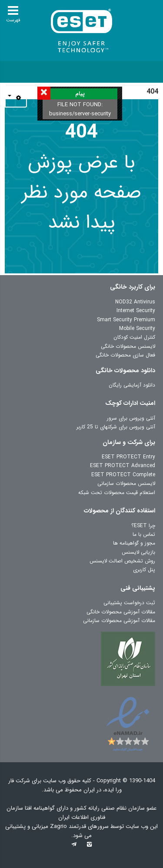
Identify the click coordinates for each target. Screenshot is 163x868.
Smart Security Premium (126, 320)
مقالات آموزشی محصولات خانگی (121, 612)
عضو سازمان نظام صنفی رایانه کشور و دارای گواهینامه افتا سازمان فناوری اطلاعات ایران (81, 813)
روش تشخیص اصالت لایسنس (122, 561)
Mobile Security (137, 328)
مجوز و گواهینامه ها (134, 543)
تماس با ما (144, 534)
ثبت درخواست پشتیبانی (129, 603)
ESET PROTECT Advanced (123, 466)
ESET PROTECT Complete (123, 475)
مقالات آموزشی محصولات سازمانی (119, 621)
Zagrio (59, 826)
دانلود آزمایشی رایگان (132, 385)
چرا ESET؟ (143, 526)
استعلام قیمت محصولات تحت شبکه (117, 493)
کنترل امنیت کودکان (134, 337)
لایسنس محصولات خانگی (128, 346)
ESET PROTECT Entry (128, 457)
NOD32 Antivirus (135, 302)
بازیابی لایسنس (138, 552)
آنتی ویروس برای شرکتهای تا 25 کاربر (116, 427)
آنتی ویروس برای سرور (131, 418)
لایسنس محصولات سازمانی (126, 483)
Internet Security (136, 311)
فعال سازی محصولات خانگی (125, 355)
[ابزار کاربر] (16, 98)
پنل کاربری (144, 570)
